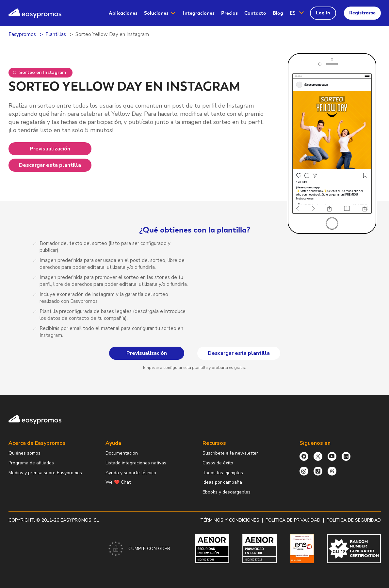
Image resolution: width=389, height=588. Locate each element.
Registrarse (362, 13)
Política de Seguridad (354, 520)
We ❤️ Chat (118, 482)
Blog (278, 13)
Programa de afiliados (31, 463)
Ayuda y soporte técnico (131, 473)
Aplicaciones (123, 13)
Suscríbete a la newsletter (230, 453)
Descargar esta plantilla (50, 165)
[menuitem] (123, 13)
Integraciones (199, 13)
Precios (229, 13)
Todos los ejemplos (223, 473)
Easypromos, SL (80, 520)
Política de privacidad (293, 520)
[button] (297, 13)
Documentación (122, 453)
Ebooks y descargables (227, 492)
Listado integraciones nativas (136, 463)
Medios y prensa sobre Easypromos (45, 473)
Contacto (255, 13)
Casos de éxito (218, 463)
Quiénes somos (24, 453)
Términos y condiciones (230, 520)
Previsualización (50, 149)
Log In (323, 13)
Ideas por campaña (222, 482)
